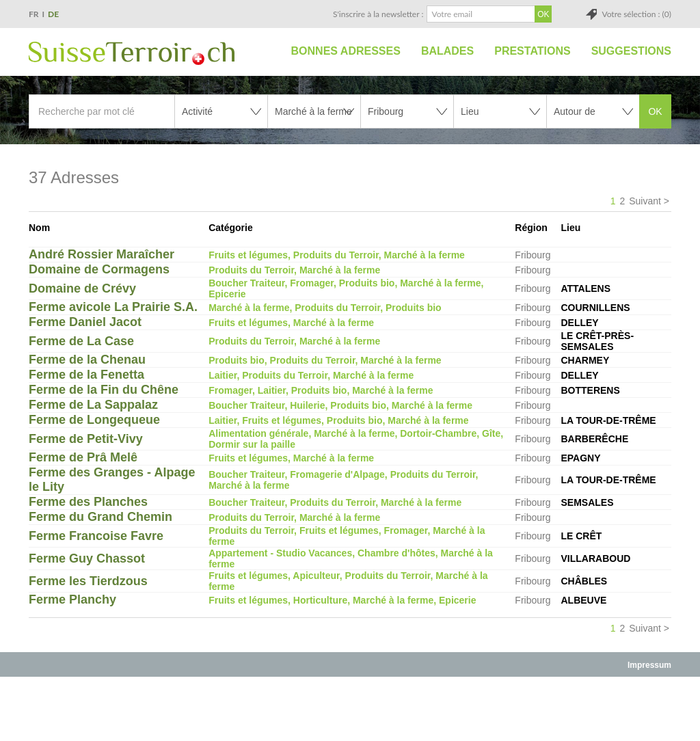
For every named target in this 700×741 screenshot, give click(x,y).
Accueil (266, 51)
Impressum (649, 665)
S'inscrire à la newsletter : (378, 14)
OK (655, 111)
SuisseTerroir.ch (132, 53)
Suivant (645, 201)
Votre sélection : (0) (636, 14)
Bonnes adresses (346, 51)
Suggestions (631, 51)
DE (53, 14)
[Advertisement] (350, 708)
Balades (447, 51)
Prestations (532, 51)
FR (34, 14)
